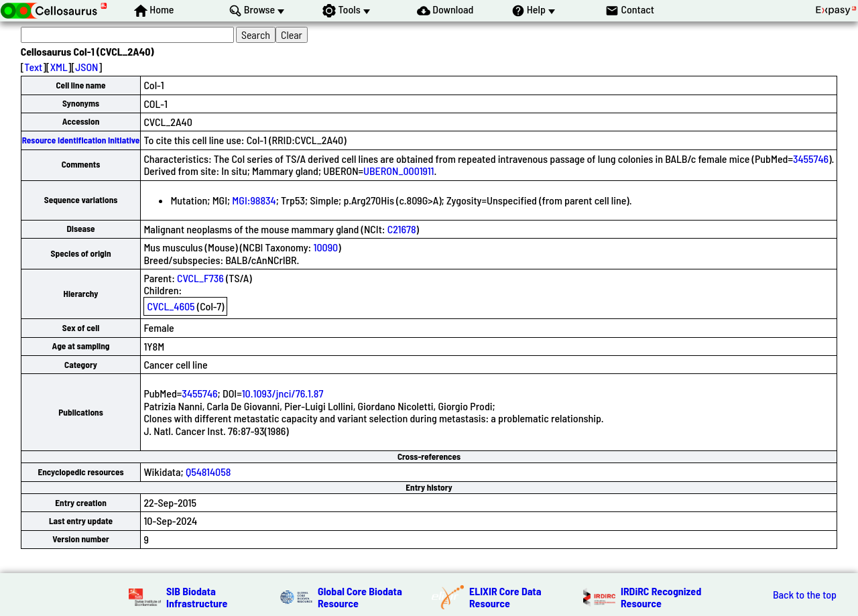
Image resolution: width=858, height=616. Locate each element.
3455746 (811, 159)
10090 (325, 247)
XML (59, 67)
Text (33, 67)
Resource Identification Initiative (81, 140)
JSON (86, 67)
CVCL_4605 (171, 306)
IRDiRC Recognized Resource (661, 597)
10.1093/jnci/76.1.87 (283, 393)
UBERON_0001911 (399, 171)
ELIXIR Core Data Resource (505, 597)
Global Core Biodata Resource (360, 597)
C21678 (402, 229)
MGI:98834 (254, 200)
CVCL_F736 (200, 278)
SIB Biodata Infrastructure (197, 597)
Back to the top (805, 595)
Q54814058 (208, 472)
